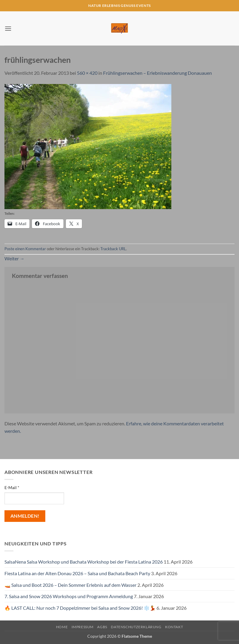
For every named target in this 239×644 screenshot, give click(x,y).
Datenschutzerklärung (136, 627)
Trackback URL (113, 249)
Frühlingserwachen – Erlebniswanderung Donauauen (157, 73)
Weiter (14, 258)
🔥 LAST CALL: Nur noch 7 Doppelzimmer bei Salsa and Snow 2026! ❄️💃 (80, 608)
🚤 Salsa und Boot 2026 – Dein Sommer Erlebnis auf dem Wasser (70, 585)
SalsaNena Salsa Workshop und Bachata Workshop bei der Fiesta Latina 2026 (84, 562)
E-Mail (12, 487)
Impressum (83, 627)
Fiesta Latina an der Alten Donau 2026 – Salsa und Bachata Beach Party (77, 573)
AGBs (102, 627)
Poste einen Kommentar (25, 249)
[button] (8, 28)
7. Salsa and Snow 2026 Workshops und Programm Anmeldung (69, 596)
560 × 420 (87, 73)
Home (62, 627)
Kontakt (174, 627)
